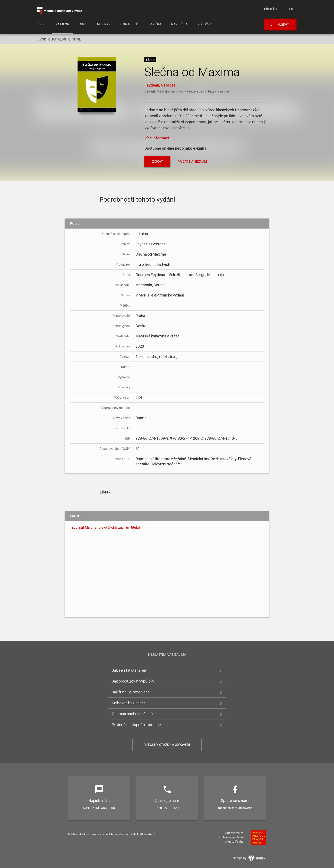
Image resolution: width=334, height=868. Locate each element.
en (291, 9)
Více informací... (158, 138)
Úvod (42, 24)
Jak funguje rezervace (131, 692)
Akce (83, 24)
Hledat (283, 25)
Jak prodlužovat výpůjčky (133, 681)
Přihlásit (271, 9)
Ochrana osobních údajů (132, 714)
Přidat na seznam (192, 162)
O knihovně (130, 24)
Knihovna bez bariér (128, 703)
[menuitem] (42, 26)
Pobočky (205, 24)
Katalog (62, 24)
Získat (157, 162)
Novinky (104, 24)
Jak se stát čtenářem (130, 670)
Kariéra (155, 24)
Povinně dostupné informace (136, 725)
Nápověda (179, 24)
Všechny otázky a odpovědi (167, 745)
